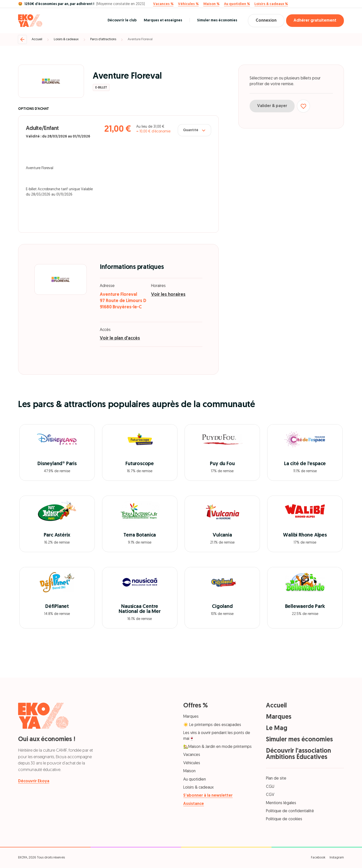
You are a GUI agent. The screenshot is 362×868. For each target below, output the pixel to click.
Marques (191, 717)
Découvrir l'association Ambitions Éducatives (299, 754)
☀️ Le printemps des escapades (212, 725)
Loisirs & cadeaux (66, 39)
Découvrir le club (122, 20)
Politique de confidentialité (290, 811)
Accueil (37, 39)
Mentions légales (281, 803)
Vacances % (163, 4)
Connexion (266, 21)
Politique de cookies (284, 819)
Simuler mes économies (217, 20)
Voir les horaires (168, 295)
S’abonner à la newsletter (208, 796)
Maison (189, 771)
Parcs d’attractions (103, 39)
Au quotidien (195, 780)
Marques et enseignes (163, 20)
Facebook (318, 858)
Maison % (211, 4)
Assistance (194, 804)
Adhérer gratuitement (315, 21)
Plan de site (276, 779)
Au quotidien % (237, 4)
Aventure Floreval (140, 39)
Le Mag (277, 728)
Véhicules (192, 763)
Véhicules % (188, 4)
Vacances (192, 755)
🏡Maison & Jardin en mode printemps (217, 747)
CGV (270, 795)
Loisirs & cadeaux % (271, 4)
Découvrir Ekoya (34, 781)
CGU (270, 787)
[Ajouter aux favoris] (303, 106)
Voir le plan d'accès (120, 338)
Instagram (337, 858)
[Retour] (22, 39)
